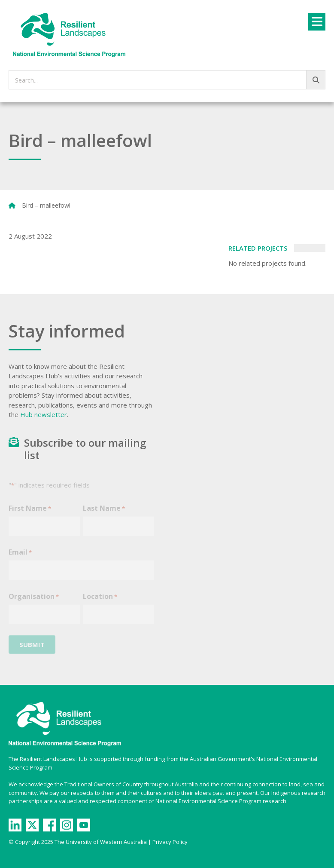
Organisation (34, 602)
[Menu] (317, 22)
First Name (30, 514)
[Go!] (316, 80)
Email (20, 557)
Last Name (104, 514)
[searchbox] (167, 80)
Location (100, 602)
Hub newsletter (44, 414)
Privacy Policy (170, 842)
